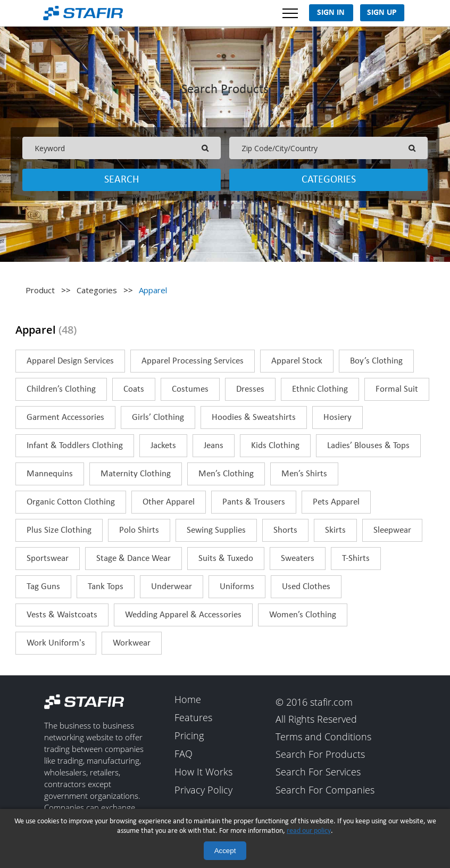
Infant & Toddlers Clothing (75, 446)
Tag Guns (43, 587)
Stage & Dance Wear (134, 559)
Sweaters (298, 559)
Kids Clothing (275, 446)
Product (40, 290)
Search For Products (320, 755)
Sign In (331, 13)
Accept (225, 851)
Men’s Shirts (304, 474)
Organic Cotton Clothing (71, 502)
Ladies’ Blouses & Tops (368, 446)
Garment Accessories (65, 418)
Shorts (285, 530)
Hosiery (337, 418)
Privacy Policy (203, 790)
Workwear (132, 643)
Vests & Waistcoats (62, 615)
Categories (329, 180)
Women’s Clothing (303, 615)
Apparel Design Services (70, 361)
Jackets (163, 446)
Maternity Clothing (136, 474)
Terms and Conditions (323, 737)
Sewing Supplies (216, 530)
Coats (134, 389)
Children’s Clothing (61, 389)
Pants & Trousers (254, 502)
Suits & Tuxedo (226, 559)
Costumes (190, 389)
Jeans (214, 446)
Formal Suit (397, 389)
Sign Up (382, 13)
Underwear (172, 587)
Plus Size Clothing (59, 530)
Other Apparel (169, 502)
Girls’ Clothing (158, 418)
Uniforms (237, 587)
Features (193, 718)
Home (188, 700)
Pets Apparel (336, 502)
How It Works (203, 772)
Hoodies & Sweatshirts (254, 418)
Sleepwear (392, 530)
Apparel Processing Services (193, 361)
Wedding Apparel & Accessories (183, 615)
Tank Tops (106, 587)
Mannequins (50, 474)
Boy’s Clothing (376, 361)
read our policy (309, 831)
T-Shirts (356, 559)
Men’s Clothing (226, 474)
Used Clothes (306, 587)
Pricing (189, 736)
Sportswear (48, 559)
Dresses (250, 389)
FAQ (184, 754)
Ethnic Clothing (320, 389)
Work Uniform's (56, 643)
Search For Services (318, 773)
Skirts (335, 530)
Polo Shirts (139, 530)
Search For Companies (325, 790)
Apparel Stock (297, 361)
